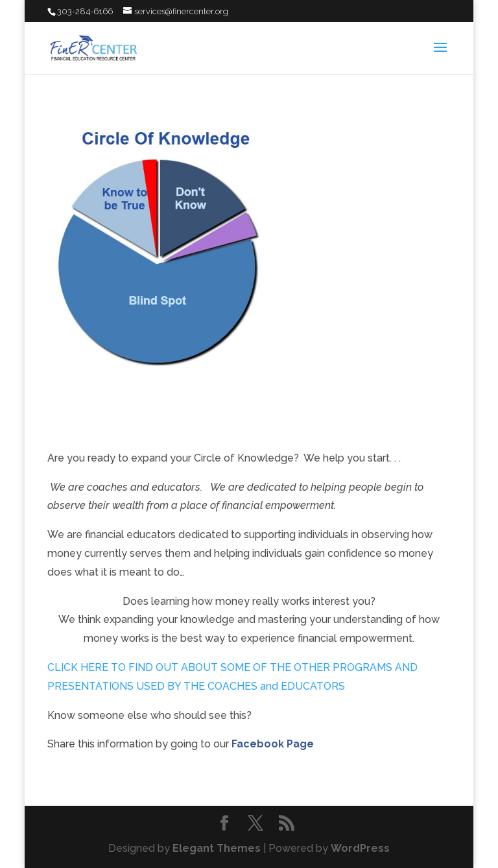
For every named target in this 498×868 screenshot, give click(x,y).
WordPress (360, 848)
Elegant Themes (217, 848)
